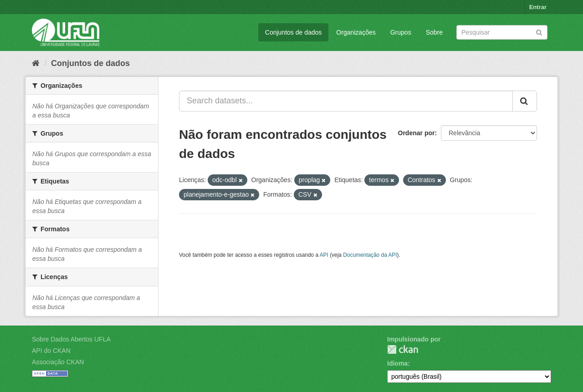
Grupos (401, 32)
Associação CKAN (58, 362)
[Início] (36, 63)
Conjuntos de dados (294, 32)
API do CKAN (51, 351)
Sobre (434, 32)
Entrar (538, 7)
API (324, 255)
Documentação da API (370, 255)
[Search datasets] (502, 32)
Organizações (356, 32)
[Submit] (539, 32)
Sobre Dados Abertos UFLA (71, 339)
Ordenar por (417, 133)
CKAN (403, 349)
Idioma (397, 363)
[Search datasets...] (346, 101)
